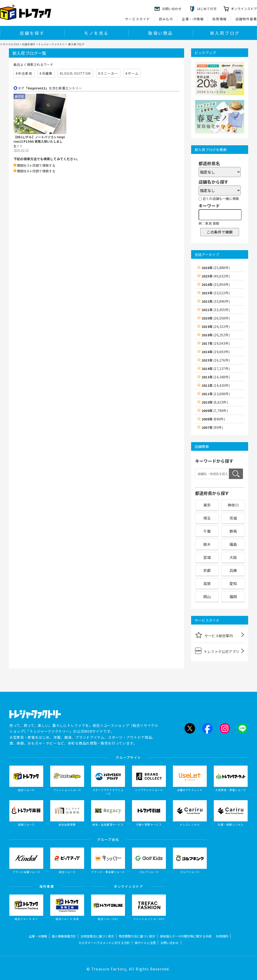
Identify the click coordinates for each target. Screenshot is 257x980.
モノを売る (96, 33)
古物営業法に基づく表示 (97, 936)
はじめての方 (207, 9)
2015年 (216, 360)
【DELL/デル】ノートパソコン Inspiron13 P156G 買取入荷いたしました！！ (39, 142)
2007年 (212, 427)
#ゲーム (132, 73)
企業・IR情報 (193, 19)
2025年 (216, 276)
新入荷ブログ (225, 33)
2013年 (216, 377)
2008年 (213, 419)
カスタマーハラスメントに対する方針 (104, 943)
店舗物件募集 (246, 19)
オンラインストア (244, 9)
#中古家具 (24, 73)
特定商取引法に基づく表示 (137, 936)
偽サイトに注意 (145, 943)
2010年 (215, 402)
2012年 (216, 385)
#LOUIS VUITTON (75, 73)
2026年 (216, 268)
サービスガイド (138, 19)
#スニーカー (108, 73)
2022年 (216, 301)
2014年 (216, 369)
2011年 (216, 394)
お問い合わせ (170, 943)
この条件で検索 (220, 232)
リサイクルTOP (9, 44)
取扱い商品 (161, 33)
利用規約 (222, 936)
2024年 (216, 284)
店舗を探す (32, 33)
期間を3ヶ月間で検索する (36, 165)
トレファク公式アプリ (217, 651)
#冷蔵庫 (46, 73)
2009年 (215, 411)
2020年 (216, 318)
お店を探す (29, 44)
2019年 (216, 327)
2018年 (216, 335)
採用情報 (220, 19)
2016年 (216, 352)
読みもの (166, 19)
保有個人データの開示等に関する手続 (186, 936)
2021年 (216, 310)
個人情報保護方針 (64, 936)
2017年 (216, 343)
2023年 (216, 293)
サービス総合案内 (214, 635)
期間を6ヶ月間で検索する (36, 171)
